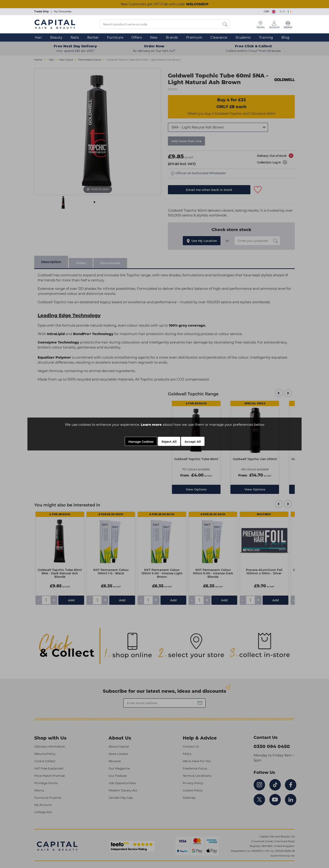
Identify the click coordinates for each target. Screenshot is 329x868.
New (154, 37)
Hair (38, 37)
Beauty (56, 37)
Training (266, 37)
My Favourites (63, 11)
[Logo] (55, 24)
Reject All (169, 442)
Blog (286, 37)
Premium (194, 37)
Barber (93, 37)
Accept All (193, 442)
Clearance (219, 37)
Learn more (151, 425)
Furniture (115, 37)
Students (243, 37)
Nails (75, 37)
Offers (137, 37)
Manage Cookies (141, 442)
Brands (172, 37)
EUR (285, 11)
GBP (270, 11)
